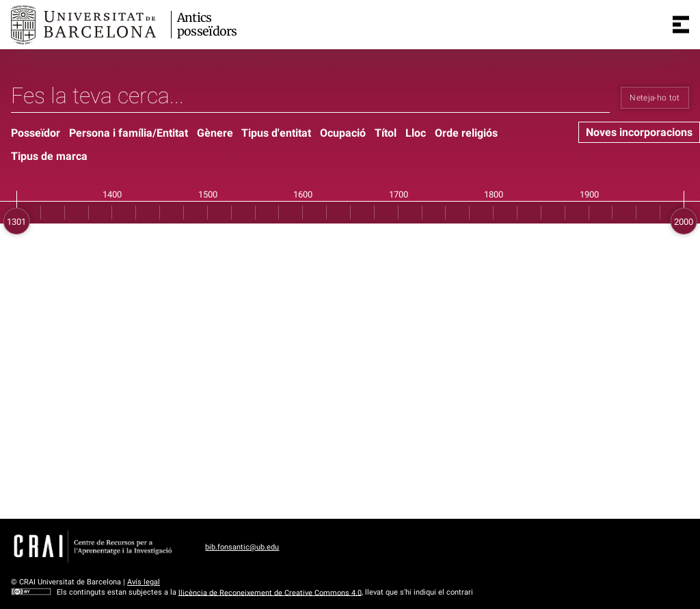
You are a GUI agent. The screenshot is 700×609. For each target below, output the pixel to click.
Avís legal (144, 582)
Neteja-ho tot (655, 98)
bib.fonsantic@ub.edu (242, 547)
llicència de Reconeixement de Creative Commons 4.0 (270, 592)
